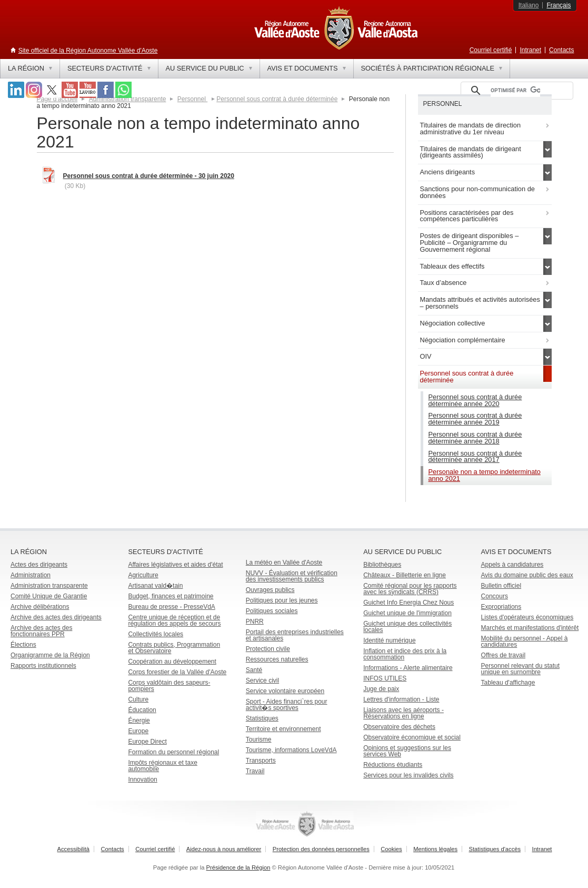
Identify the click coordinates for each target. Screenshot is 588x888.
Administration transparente (49, 586)
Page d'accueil (57, 99)
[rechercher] (515, 91)
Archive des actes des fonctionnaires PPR (41, 631)
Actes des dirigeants (39, 565)
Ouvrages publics (270, 590)
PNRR (255, 621)
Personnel (192, 99)
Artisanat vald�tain (155, 586)
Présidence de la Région (238, 867)
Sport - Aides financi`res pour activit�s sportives (287, 705)
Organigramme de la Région (50, 655)
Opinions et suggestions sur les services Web (407, 751)
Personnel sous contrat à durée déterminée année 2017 (475, 457)
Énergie (139, 721)
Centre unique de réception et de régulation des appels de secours (174, 620)
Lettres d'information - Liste (401, 699)
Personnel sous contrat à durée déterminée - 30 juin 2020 (149, 176)
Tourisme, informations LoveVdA (291, 750)
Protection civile (268, 649)
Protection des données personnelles (321, 849)
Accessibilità (74, 849)
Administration (31, 575)
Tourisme (259, 739)
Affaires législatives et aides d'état (175, 565)
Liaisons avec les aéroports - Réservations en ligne (403, 713)
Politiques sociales (272, 611)
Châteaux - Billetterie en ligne (405, 575)
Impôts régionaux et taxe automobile (162, 766)
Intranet (530, 50)
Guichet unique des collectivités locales (407, 627)
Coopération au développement (172, 662)
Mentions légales (435, 849)
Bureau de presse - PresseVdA (171, 607)
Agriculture (143, 575)
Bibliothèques (382, 565)
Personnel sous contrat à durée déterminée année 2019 (475, 419)
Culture (138, 699)
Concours (495, 596)
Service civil (262, 680)
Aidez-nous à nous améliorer (224, 849)
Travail (255, 771)
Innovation (142, 780)
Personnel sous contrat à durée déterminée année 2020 (475, 400)
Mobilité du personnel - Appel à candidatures (525, 642)
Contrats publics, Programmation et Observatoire (174, 648)
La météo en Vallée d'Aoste (284, 563)
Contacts (561, 50)
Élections (23, 645)
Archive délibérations (40, 607)
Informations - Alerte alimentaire (408, 668)
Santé (254, 670)
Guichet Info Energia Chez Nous (408, 603)
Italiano (529, 5)
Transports (261, 761)
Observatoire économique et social (412, 737)
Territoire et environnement (283, 729)
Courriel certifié (491, 50)
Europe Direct (147, 742)
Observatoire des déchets (399, 727)
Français (559, 5)
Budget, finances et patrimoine (171, 596)
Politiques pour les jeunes (282, 600)
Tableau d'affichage (508, 683)
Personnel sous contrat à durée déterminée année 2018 (475, 438)
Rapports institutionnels (43, 666)
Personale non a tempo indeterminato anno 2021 (485, 475)
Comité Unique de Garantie (49, 596)
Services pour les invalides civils (408, 775)
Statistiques (262, 718)
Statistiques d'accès (495, 849)
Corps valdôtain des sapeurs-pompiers (169, 686)
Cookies (391, 849)
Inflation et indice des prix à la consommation (405, 654)
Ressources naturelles (277, 659)
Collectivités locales (156, 634)
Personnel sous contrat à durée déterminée (277, 99)
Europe (138, 731)
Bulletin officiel (501, 586)
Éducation (142, 710)
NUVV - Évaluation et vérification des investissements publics (292, 576)
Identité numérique (389, 640)
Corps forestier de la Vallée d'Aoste (177, 672)
